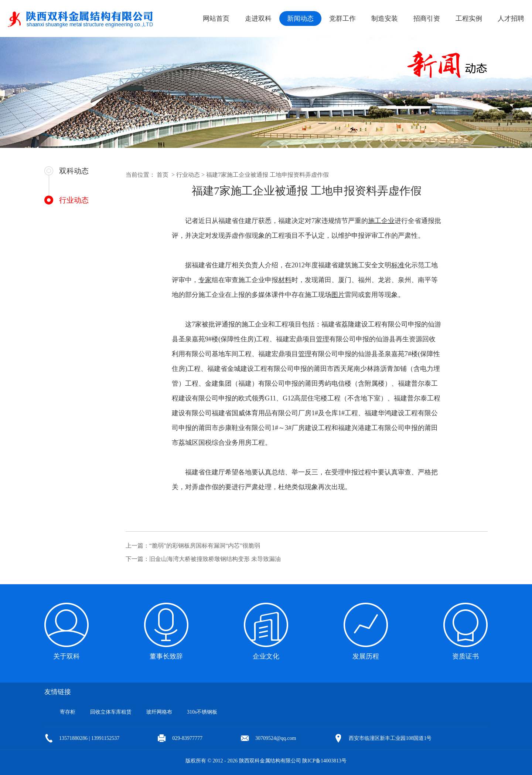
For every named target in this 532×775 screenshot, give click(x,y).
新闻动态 (300, 18)
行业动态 (74, 200)
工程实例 (469, 18)
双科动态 (74, 171)
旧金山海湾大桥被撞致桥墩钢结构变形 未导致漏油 (215, 559)
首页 (163, 175)
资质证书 (465, 656)
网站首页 (216, 18)
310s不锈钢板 (202, 712)
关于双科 (66, 656)
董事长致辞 (166, 656)
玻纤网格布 (159, 712)
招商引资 (427, 18)
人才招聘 (511, 18)
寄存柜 (68, 712)
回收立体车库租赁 (111, 712)
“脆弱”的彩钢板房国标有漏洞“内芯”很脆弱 (205, 546)
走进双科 (258, 18)
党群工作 (342, 18)
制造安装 (385, 18)
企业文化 (266, 656)
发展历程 (366, 656)
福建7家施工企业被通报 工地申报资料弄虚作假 (267, 175)
